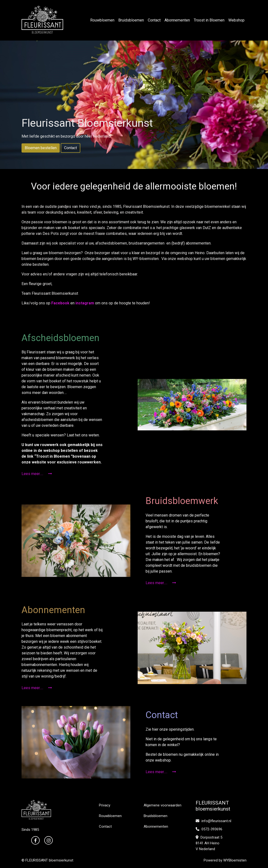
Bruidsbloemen (131, 20)
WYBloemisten (235, 860)
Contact (154, 20)
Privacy (105, 805)
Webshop (236, 20)
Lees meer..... (37, 474)
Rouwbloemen (102, 20)
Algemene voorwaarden (163, 805)
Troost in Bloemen (209, 20)
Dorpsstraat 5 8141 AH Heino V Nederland (209, 843)
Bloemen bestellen (41, 148)
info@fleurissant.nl (213, 821)
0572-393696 (209, 829)
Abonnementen (177, 20)
